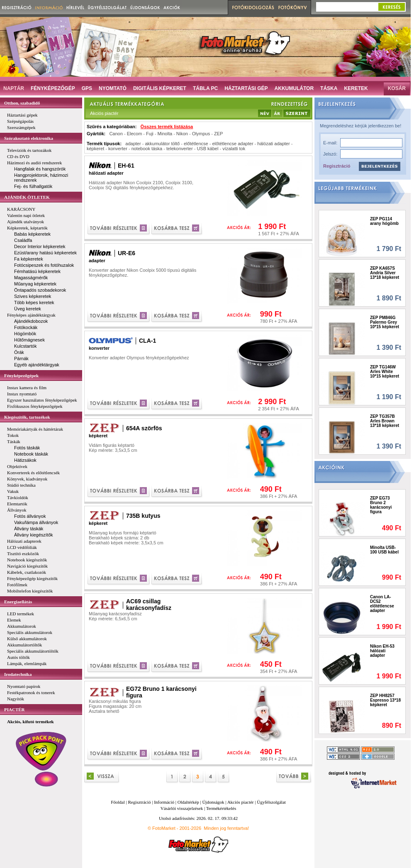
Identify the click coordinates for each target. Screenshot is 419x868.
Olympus (201, 134)
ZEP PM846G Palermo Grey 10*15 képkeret (385, 322)
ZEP (218, 134)
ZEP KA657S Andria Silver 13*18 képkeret (385, 273)
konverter (118, 149)
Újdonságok (213, 802)
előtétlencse (196, 144)
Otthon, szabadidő (22, 103)
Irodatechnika (18, 674)
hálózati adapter (273, 144)
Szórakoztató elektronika (29, 138)
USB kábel (207, 149)
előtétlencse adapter (233, 144)
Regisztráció (337, 166)
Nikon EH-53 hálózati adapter (382, 651)
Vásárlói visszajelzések (182, 808)
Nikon (182, 134)
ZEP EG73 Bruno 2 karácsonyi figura (381, 505)
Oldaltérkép (188, 802)
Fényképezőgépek (21, 375)
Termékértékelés (221, 808)
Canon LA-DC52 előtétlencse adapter (382, 604)
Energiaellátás (18, 602)
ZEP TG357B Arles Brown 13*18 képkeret (385, 421)
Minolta (165, 134)
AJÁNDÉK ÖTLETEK (27, 197)
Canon (116, 134)
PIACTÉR (15, 710)
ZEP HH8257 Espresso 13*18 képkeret (385, 700)
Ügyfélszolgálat (271, 802)
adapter (133, 144)
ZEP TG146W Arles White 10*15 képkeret (385, 372)
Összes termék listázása (167, 127)
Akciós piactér (241, 802)
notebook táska (147, 149)
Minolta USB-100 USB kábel (384, 550)
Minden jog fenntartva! (226, 828)
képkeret (95, 149)
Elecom (135, 134)
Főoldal (118, 802)
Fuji (150, 134)
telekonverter (180, 149)
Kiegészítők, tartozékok (27, 417)
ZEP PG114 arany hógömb (384, 221)
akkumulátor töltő (162, 144)
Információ (164, 802)
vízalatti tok (234, 149)
